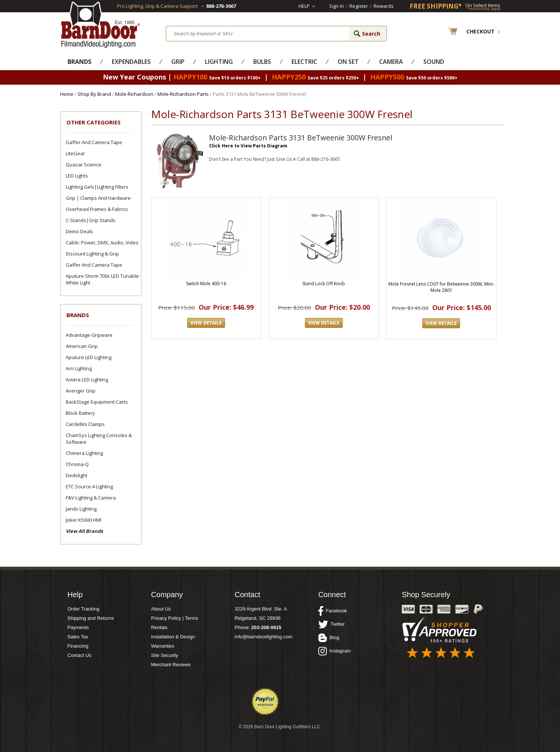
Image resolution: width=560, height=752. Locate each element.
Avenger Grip (81, 391)
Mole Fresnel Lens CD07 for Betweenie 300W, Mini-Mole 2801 (441, 287)
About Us (161, 609)
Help (304, 6)
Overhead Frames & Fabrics (97, 209)
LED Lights (77, 176)
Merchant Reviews (171, 665)
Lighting (219, 62)
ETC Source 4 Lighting (89, 486)
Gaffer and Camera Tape (94, 142)
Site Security (165, 655)
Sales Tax (78, 637)
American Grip (82, 346)
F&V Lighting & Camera (91, 498)
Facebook (333, 611)
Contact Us (79, 655)
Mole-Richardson (134, 94)
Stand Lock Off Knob (324, 284)
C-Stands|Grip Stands (91, 220)
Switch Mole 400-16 (206, 284)
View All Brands (84, 531)
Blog (329, 638)
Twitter (331, 624)
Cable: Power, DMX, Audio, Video (102, 242)
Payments (78, 627)
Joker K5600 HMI (84, 520)
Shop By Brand (94, 94)
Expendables (131, 62)
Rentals (159, 627)
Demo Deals (79, 231)
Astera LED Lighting (87, 380)
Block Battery (80, 413)
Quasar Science (84, 165)
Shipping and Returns (91, 618)
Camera (391, 62)
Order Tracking (84, 609)
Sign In (336, 6)
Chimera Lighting (84, 453)
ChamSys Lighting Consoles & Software (99, 439)
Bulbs (262, 62)
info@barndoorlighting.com (264, 637)
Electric (304, 62)
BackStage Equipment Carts (97, 402)
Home (67, 94)
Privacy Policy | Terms (175, 618)
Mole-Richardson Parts (183, 94)
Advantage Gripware (89, 335)
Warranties (163, 646)
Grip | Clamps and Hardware (98, 198)
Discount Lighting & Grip (92, 254)
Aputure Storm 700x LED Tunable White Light (102, 279)
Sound (434, 62)
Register (359, 6)
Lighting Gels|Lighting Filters (97, 187)
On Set (348, 62)
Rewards (384, 6)
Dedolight (76, 475)
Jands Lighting (81, 509)
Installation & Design (173, 637)
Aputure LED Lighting (89, 357)
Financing (78, 646)
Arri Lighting (79, 368)
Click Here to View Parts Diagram (248, 146)
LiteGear (75, 153)
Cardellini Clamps (85, 424)
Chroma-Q (77, 464)
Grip (178, 62)
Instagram (335, 651)
